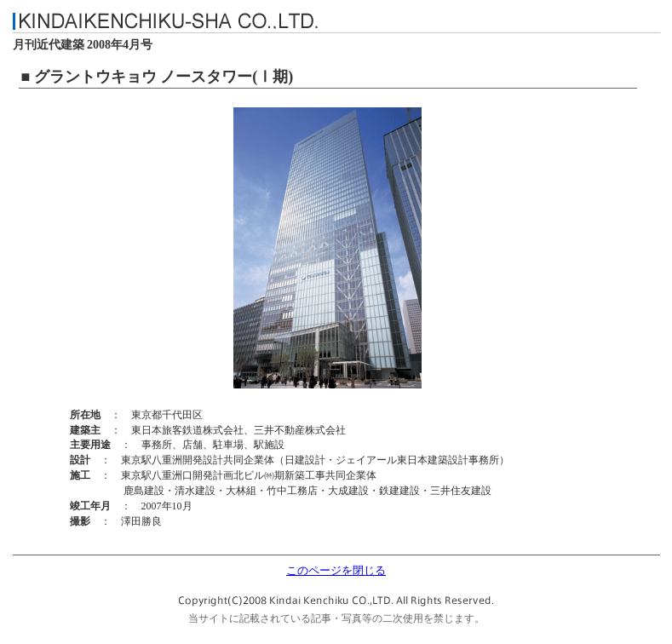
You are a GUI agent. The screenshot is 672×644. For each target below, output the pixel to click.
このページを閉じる (336, 571)
